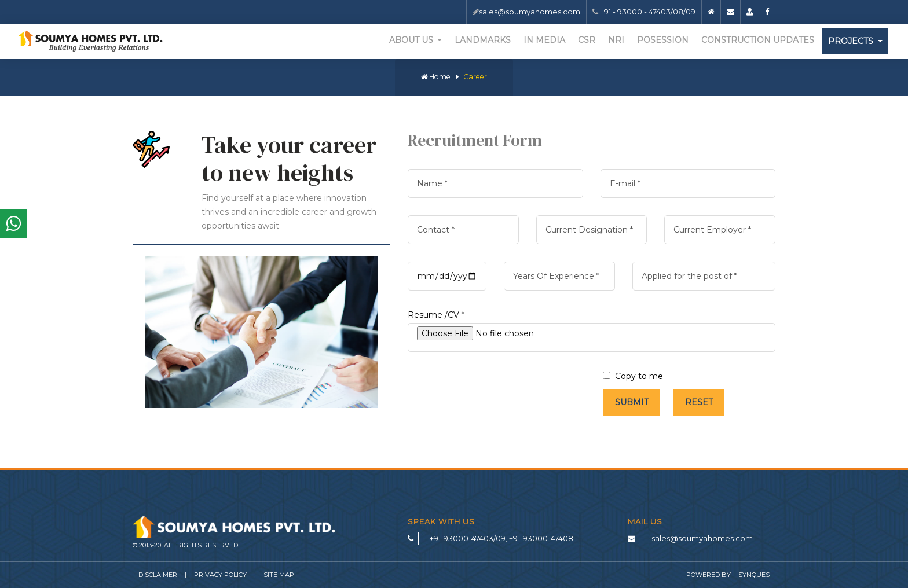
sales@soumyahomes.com (530, 12)
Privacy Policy (220, 575)
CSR (587, 40)
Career (475, 77)
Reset (699, 402)
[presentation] (496, 392)
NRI (616, 40)
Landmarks (483, 40)
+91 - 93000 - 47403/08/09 (647, 12)
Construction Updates (758, 40)
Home (436, 77)
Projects (852, 41)
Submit (632, 402)
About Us (412, 40)
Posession (663, 40)
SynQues (754, 575)
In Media (544, 40)
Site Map (279, 575)
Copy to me (633, 376)
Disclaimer (158, 575)
